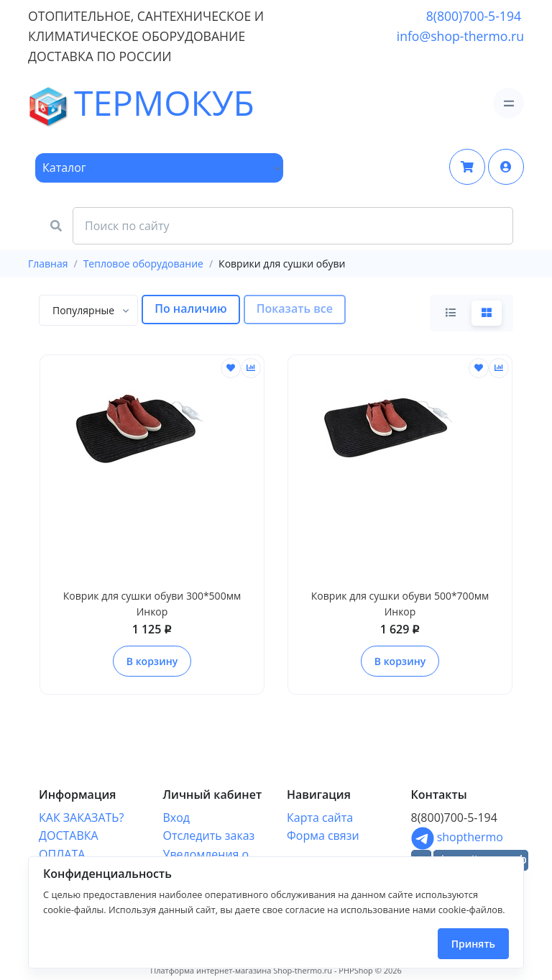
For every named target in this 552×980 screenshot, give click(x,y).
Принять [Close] (473, 944)
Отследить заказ (209, 835)
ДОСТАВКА (69, 835)
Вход (177, 818)
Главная (48, 264)
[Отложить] (231, 368)
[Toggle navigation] (509, 103)
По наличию (191, 308)
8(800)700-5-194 (474, 16)
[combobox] (88, 310)
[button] (506, 167)
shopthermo (457, 837)
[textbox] (83, 310)
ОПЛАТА (62, 854)
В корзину (152, 661)
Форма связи (323, 835)
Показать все (295, 308)
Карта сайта (320, 818)
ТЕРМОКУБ (68, 104)
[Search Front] (293, 226)
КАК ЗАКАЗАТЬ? (81, 818)
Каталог (64, 168)
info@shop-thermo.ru (460, 36)
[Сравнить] (251, 368)
